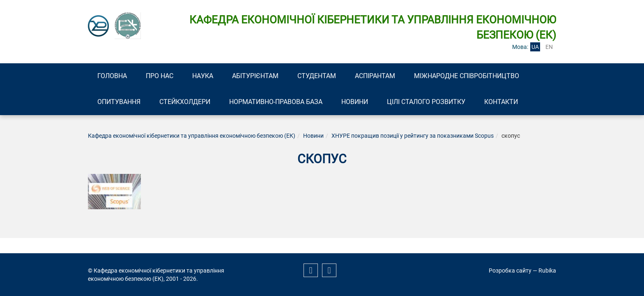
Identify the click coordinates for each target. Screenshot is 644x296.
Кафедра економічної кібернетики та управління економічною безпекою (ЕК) (192, 136)
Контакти (501, 102)
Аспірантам (375, 76)
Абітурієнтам (255, 76)
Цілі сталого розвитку (426, 102)
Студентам (317, 76)
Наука (203, 76)
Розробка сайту (510, 271)
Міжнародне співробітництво (467, 76)
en (549, 47)
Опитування (119, 102)
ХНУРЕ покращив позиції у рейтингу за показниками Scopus (413, 136)
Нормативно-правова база (276, 102)
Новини (355, 102)
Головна (112, 76)
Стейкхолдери (185, 102)
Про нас (160, 76)
